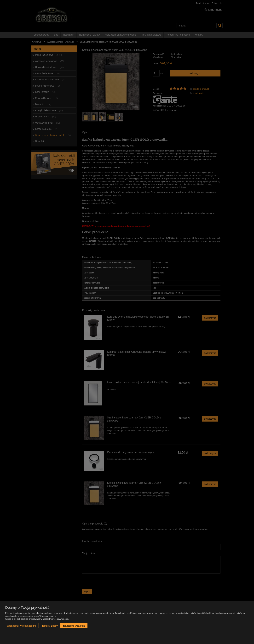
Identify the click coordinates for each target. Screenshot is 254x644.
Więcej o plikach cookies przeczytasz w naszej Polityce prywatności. (37, 619)
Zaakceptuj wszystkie (74, 626)
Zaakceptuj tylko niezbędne (22, 626)
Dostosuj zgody (50, 626)
